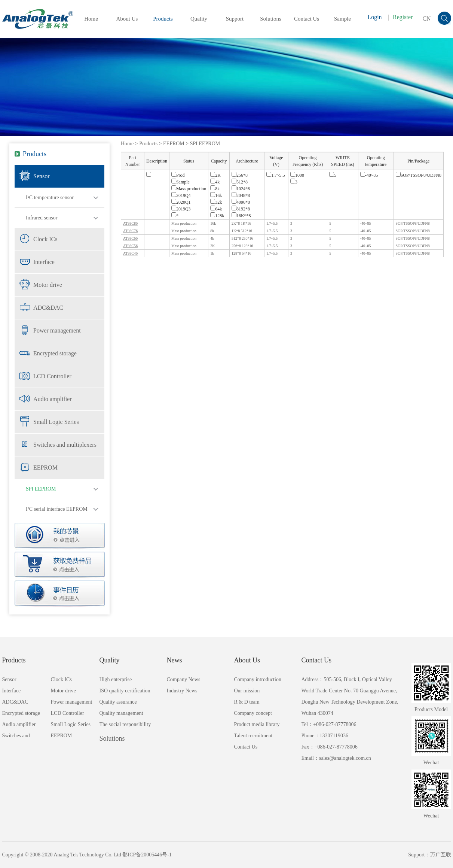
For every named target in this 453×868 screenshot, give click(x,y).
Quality (199, 19)
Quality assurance (118, 702)
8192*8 (241, 209)
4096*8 (241, 202)
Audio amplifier (53, 399)
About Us (127, 19)
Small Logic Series (56, 422)
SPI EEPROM (41, 489)
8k (215, 189)
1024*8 (241, 189)
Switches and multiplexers (65, 445)
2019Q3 (181, 209)
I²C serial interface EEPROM (57, 509)
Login (374, 17)
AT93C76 (130, 231)
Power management (57, 330)
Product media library (257, 724)
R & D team (247, 702)
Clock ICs (45, 239)
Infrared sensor (42, 218)
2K (215, 175)
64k (216, 209)
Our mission (247, 691)
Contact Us (307, 19)
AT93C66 (130, 238)
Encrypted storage (55, 353)
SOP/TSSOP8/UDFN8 (419, 175)
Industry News (182, 691)
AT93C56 (130, 246)
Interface (44, 262)
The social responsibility (125, 724)
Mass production (189, 189)
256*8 (240, 175)
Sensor (42, 176)
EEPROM (45, 468)
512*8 (240, 182)
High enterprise (116, 679)
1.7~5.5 (276, 175)
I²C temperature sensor (50, 198)
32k (216, 202)
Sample (342, 19)
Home (91, 19)
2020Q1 (181, 202)
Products (163, 19)
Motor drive (48, 285)
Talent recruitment (253, 736)
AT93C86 (130, 223)
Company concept (253, 713)
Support (235, 19)
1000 (297, 175)
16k (216, 195)
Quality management (121, 713)
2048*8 (241, 195)
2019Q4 (181, 195)
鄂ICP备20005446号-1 (147, 855)
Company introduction (258, 679)
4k (215, 182)
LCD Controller (52, 376)
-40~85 (369, 175)
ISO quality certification (125, 691)
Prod (178, 175)
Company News (184, 679)
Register (403, 17)
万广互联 (441, 855)
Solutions (271, 19)
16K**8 (241, 216)
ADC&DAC (48, 308)
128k (217, 216)
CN (426, 19)
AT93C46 (130, 253)
